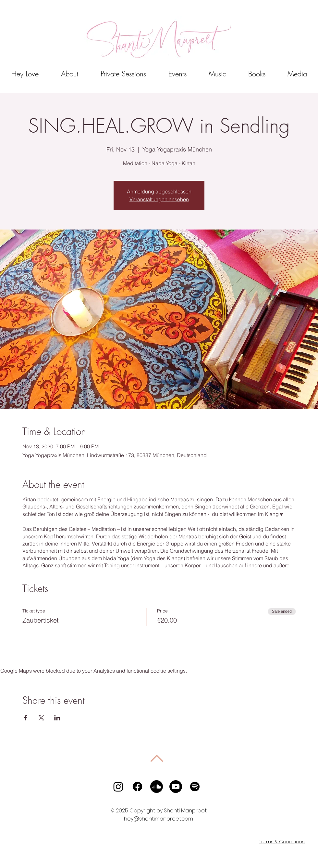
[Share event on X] (41, 718)
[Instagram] (118, 787)
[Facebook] (137, 787)
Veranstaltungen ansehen (159, 199)
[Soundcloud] (157, 787)
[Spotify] (195, 787)
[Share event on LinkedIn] (57, 718)
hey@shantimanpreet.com (159, 819)
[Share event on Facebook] (25, 718)
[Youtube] (176, 787)
